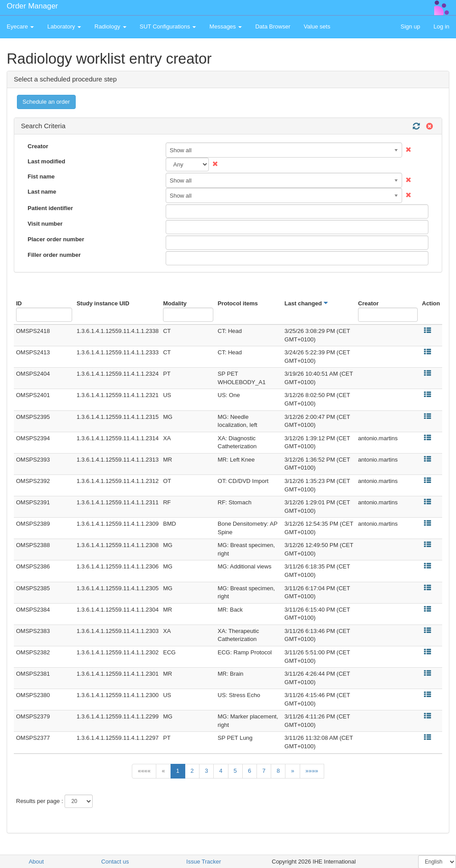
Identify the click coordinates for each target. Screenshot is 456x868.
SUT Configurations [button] (168, 26)
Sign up (410, 26)
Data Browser (273, 26)
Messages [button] (226, 26)
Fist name (41, 176)
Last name (42, 192)
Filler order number (54, 255)
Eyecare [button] (20, 26)
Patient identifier (50, 208)
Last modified (47, 161)
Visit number (45, 224)
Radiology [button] (110, 26)
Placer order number (56, 239)
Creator (38, 146)
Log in (442, 26)
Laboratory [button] (64, 26)
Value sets (317, 26)
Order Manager (32, 6)
